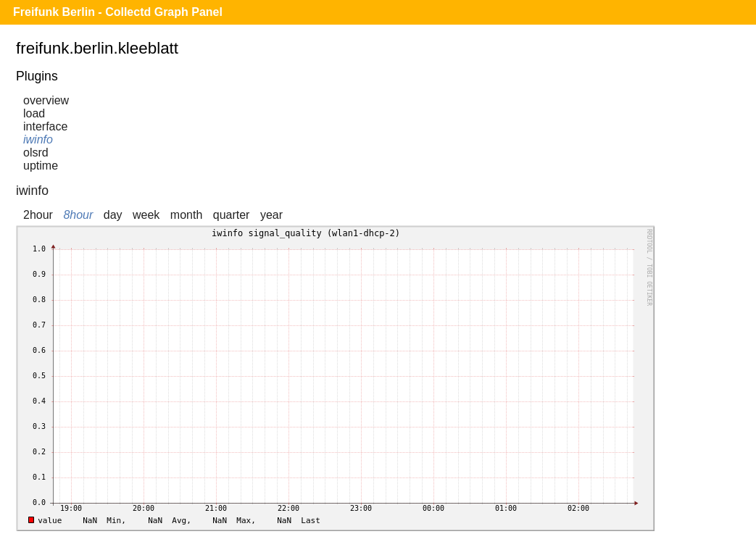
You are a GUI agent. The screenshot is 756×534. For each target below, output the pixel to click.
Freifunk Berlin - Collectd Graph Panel (118, 12)
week (146, 215)
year (271, 215)
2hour (38, 215)
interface (45, 126)
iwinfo (38, 139)
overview (46, 100)
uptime (41, 166)
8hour (78, 215)
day (113, 215)
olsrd (36, 153)
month (186, 215)
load (34, 113)
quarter (232, 215)
